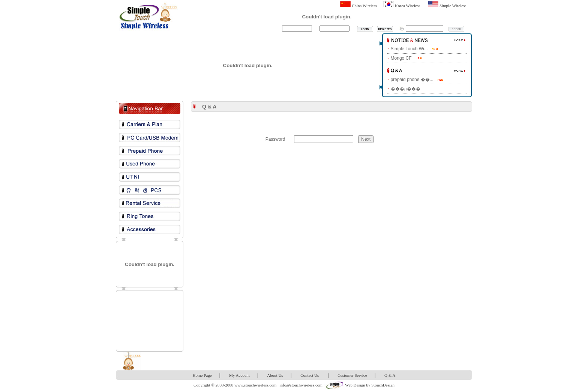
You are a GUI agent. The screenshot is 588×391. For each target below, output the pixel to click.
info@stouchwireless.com (301, 385)
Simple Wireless (453, 6)
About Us (275, 375)
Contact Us (310, 375)
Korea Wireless (407, 6)
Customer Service (352, 375)
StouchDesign (383, 385)
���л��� (406, 89)
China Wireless (364, 6)
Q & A (390, 375)
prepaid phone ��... (412, 80)
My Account (239, 375)
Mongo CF (401, 58)
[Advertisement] (150, 321)
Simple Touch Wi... (409, 49)
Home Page (202, 375)
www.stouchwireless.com (255, 385)
